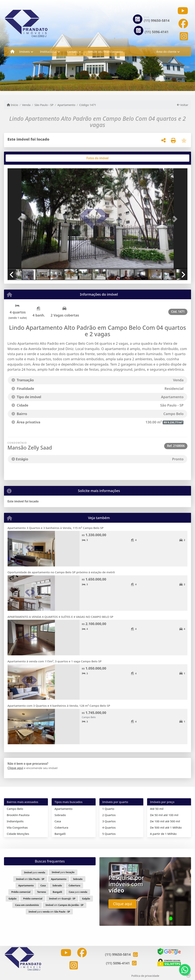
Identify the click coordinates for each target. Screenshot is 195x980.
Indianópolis (15, 821)
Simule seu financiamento (105, 52)
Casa (58, 821)
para (35, 872)
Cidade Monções (18, 834)
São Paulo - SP (44, 105)
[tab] (20, 158)
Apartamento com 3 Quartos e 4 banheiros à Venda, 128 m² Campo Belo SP (59, 706)
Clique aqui (15, 768)
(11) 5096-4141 (157, 32)
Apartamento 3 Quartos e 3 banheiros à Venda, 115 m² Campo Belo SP (56, 528)
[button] (21, 219)
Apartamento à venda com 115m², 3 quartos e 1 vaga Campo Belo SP (55, 661)
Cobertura (61, 827)
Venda (26, 105)
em (30, 879)
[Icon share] (183, 11)
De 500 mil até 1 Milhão (166, 827)
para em (49, 912)
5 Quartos (109, 834)
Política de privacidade (145, 976)
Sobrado (60, 815)
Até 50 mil (157, 809)
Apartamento (66, 105)
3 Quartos (109, 821)
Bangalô (60, 834)
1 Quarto (108, 809)
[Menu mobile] (12, 52)
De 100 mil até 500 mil (165, 821)
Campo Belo (15, 809)
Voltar (183, 105)
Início (12, 105)
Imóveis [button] (25, 52)
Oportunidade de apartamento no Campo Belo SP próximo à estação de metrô (61, 572)
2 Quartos (109, 815)
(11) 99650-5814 (157, 21)
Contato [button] (72, 52)
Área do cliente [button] (166, 52)
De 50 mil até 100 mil (164, 815)
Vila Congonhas (17, 827)
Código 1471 (88, 105)
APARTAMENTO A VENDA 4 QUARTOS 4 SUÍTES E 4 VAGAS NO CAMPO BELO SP (60, 617)
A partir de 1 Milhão (163, 834)
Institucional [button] (48, 52)
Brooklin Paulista (18, 815)
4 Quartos (109, 827)
